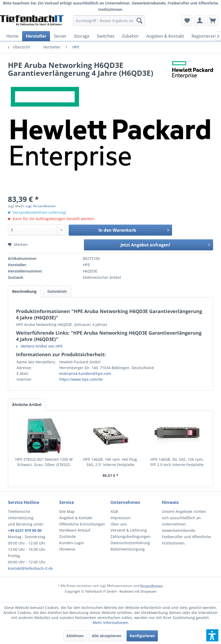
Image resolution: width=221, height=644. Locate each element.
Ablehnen (75, 636)
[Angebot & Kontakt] (165, 36)
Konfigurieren (142, 636)
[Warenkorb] (213, 21)
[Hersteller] (36, 36)
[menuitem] (109, 21)
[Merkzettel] (187, 21)
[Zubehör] (130, 36)
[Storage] (82, 36)
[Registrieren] (204, 36)
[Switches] (106, 36)
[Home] (12, 36)
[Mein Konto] (200, 21)
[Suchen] (139, 21)
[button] (212, 635)
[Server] (60, 36)
